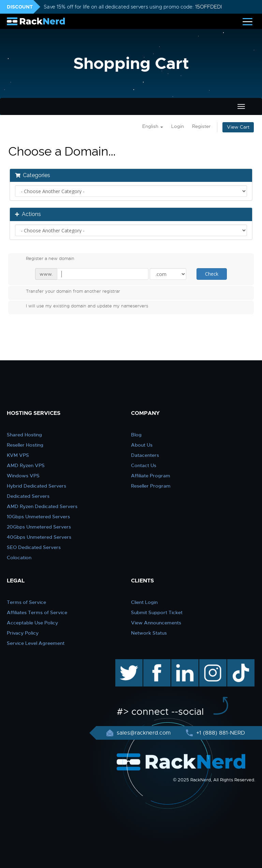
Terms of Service (26, 602)
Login (178, 126)
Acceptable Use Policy (32, 623)
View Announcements (156, 623)
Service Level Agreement (36, 643)
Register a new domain (45, 259)
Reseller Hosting (25, 445)
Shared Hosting (24, 435)
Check (212, 274)
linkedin (181, 663)
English (153, 126)
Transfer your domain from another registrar (68, 292)
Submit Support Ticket (157, 612)
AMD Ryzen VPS (26, 465)
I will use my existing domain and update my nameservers (82, 307)
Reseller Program (151, 486)
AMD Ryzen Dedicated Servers (42, 506)
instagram (212, 663)
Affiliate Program (151, 476)
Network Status (149, 633)
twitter (124, 663)
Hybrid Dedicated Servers (37, 486)
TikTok (236, 663)
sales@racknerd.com (144, 733)
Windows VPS (23, 476)
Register (201, 126)
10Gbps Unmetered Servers (38, 517)
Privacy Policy (23, 633)
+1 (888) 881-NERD (220, 733)
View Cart (238, 127)
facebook (156, 663)
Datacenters (145, 455)
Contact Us (144, 465)
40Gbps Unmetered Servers (39, 537)
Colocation (19, 558)
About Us (142, 445)
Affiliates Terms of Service (37, 612)
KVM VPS (18, 455)
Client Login (144, 602)
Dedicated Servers (28, 496)
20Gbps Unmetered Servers (39, 527)
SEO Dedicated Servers (34, 547)
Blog (136, 435)
